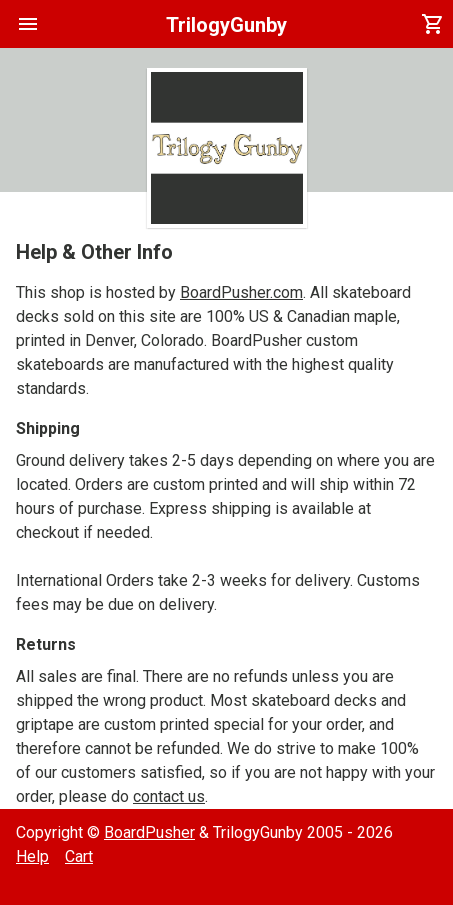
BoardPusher (149, 832)
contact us (169, 796)
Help (32, 856)
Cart (79, 856)
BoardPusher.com (241, 292)
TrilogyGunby (226, 25)
